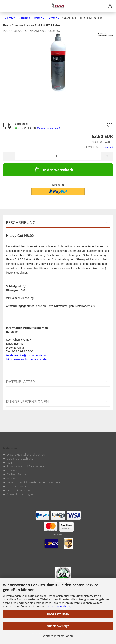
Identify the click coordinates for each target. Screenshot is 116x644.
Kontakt (12, 478)
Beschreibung (21, 223)
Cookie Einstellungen (20, 494)
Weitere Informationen (58, 636)
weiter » (39, 18)
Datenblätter (20, 382)
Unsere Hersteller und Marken (26, 455)
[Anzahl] (58, 156)
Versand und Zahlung (20, 458)
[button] (9, 156)
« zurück (24, 18)
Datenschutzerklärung (58, 606)
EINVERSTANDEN (58, 614)
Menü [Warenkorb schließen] (6, 6)
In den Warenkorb (54, 169)
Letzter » (53, 18)
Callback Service (17, 474)
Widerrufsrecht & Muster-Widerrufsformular (34, 482)
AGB (10, 462)
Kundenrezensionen (27, 401)
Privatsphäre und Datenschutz (25, 466)
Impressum (14, 470)
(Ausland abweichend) (49, 128)
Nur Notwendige (58, 626)
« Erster (10, 18)
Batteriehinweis (16, 486)
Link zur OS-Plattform (20, 490)
